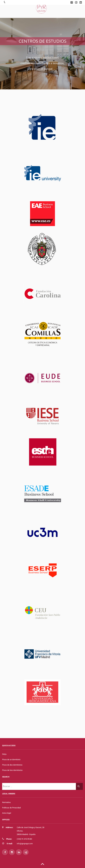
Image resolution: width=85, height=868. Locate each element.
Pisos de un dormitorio (11, 760)
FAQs (4, 754)
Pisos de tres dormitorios (12, 770)
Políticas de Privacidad (11, 808)
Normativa (6, 802)
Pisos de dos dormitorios (12, 765)
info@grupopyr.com (25, 844)
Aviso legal (7, 813)
